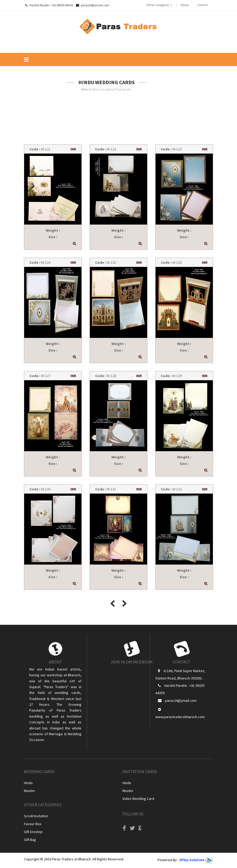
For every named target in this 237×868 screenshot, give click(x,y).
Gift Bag (30, 840)
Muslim (29, 791)
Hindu (28, 783)
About (185, 5)
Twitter (132, 830)
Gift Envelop (33, 832)
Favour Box (33, 824)
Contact (202, 5)
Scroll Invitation (36, 816)
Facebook (124, 830)
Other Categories (158, 5)
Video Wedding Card (138, 799)
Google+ (140, 830)
